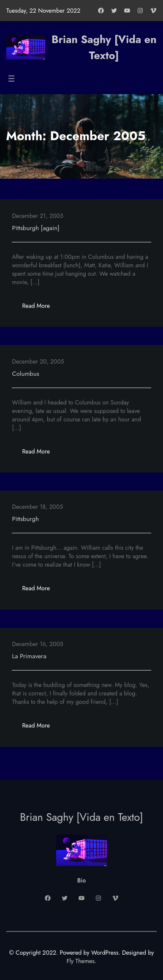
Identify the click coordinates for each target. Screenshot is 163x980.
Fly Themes (81, 961)
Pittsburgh (25, 519)
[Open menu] (11, 79)
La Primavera (29, 656)
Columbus (26, 374)
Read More (41, 308)
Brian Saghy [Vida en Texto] (104, 47)
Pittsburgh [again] (35, 228)
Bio (81, 880)
